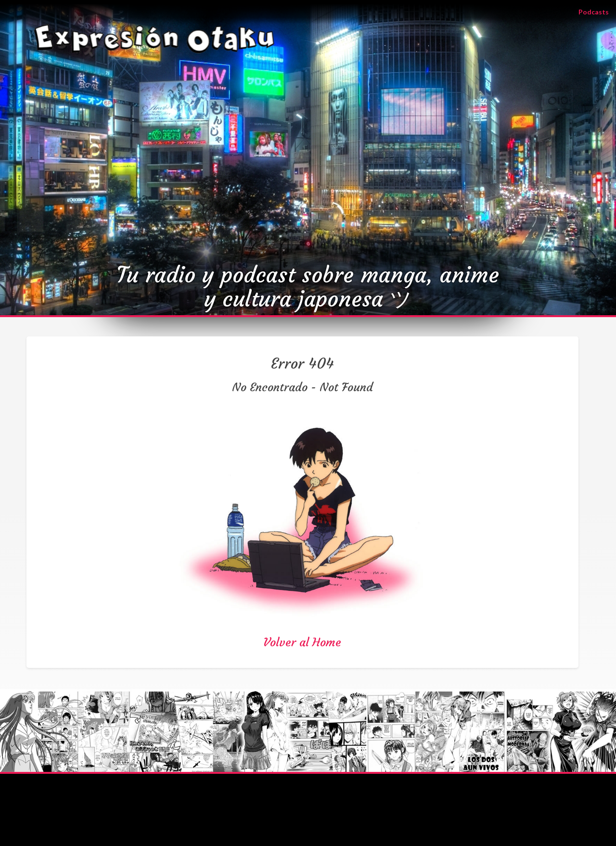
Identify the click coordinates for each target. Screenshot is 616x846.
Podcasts (597, 11)
